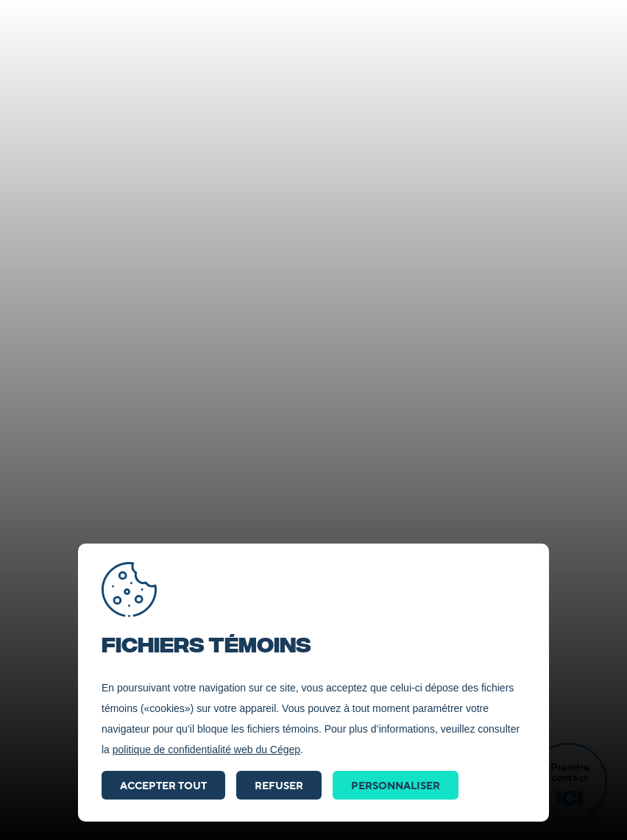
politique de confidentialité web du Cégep (206, 750)
